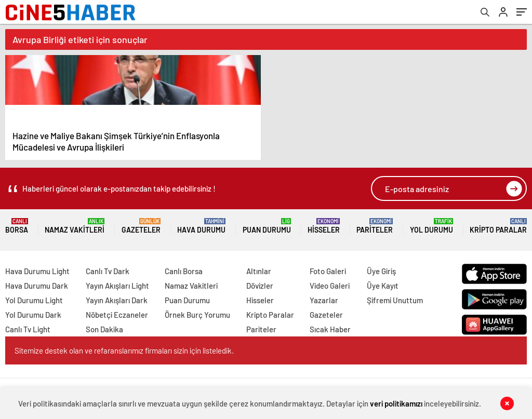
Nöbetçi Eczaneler (117, 315)
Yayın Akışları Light (117, 286)
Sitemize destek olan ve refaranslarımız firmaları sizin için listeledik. (124, 350)
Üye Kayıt (383, 286)
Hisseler (324, 226)
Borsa (17, 226)
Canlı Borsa (184, 271)
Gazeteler (141, 226)
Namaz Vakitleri (75, 226)
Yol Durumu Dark (33, 315)
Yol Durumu (431, 226)
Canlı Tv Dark (108, 271)
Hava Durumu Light (37, 271)
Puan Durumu (267, 226)
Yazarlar (324, 300)
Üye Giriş (381, 271)
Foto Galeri (328, 271)
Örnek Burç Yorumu (197, 315)
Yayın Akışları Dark (117, 300)
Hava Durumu (201, 226)
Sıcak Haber (330, 329)
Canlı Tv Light (28, 329)
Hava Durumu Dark (37, 286)
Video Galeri (330, 286)
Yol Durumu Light (34, 300)
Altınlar (259, 271)
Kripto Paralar (498, 226)
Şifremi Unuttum (395, 300)
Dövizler (260, 286)
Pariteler (375, 226)
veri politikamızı (396, 403)
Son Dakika (104, 329)
